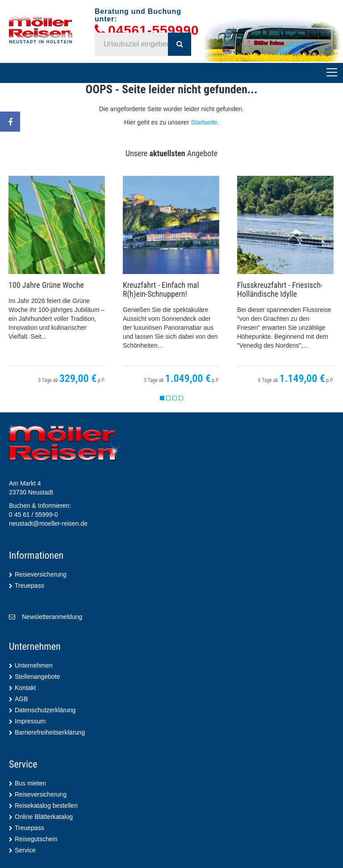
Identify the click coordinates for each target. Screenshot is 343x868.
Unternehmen (34, 665)
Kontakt (25, 688)
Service (25, 850)
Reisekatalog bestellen (46, 806)
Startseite (204, 122)
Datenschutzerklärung (45, 710)
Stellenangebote (37, 677)
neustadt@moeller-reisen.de (48, 523)
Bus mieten (30, 783)
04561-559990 (153, 31)
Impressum (30, 721)
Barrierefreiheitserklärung (50, 732)
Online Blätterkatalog (44, 817)
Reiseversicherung (41, 574)
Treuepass (29, 586)
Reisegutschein (36, 839)
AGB (21, 699)
